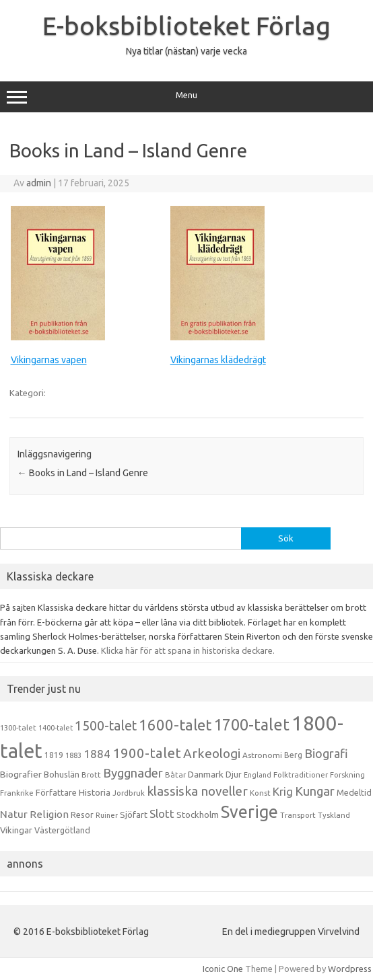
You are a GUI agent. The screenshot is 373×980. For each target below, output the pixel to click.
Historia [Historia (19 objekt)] (95, 792)
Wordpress (350, 969)
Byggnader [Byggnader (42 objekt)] (133, 773)
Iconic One (223, 969)
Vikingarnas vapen (49, 360)
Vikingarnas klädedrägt (218, 360)
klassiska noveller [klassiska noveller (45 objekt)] (197, 791)
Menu (186, 97)
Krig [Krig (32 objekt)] (283, 791)
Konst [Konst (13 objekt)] (260, 793)
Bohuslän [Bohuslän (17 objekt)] (62, 774)
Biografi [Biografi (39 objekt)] (326, 753)
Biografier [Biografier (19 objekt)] (21, 774)
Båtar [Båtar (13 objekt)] (175, 775)
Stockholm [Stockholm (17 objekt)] (198, 815)
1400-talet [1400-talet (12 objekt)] (56, 728)
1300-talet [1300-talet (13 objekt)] (18, 728)
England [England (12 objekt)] (258, 775)
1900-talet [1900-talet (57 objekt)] (147, 753)
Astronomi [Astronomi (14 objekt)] (262, 755)
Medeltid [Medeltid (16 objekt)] (354, 792)
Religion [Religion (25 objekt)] (49, 814)
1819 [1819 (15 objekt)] (54, 755)
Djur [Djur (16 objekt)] (234, 774)
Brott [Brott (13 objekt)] (91, 775)
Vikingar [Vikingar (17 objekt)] (16, 830)
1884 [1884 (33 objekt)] (97, 754)
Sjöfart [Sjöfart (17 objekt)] (134, 815)
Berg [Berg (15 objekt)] (293, 755)
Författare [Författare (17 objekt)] (56, 792)
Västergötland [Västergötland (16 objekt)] (62, 830)
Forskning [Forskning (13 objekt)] (347, 775)
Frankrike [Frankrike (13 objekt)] (17, 793)
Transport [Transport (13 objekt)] (298, 815)
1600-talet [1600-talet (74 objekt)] (175, 725)
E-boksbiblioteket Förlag (186, 26)
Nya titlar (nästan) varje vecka (186, 51)
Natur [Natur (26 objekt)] (14, 814)
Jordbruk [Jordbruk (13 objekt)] (129, 793)
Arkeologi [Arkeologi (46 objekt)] (212, 753)
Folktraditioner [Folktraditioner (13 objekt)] (301, 775)
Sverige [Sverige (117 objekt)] (249, 812)
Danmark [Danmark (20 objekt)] (206, 774)
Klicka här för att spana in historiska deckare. (188, 650)
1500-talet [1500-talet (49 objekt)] (106, 726)
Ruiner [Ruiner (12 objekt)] (107, 815)
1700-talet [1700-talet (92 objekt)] (251, 724)
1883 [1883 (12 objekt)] (73, 755)
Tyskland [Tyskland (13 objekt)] (334, 815)
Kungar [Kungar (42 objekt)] (315, 791)
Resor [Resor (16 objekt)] (82, 815)
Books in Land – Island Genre (83, 473)
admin (39, 183)
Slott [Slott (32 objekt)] (162, 814)
